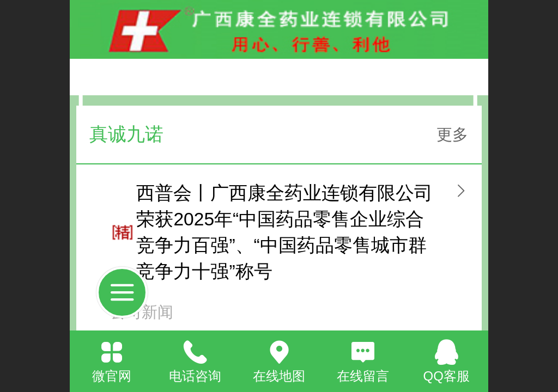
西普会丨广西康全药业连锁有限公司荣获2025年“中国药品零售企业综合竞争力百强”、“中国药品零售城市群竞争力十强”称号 (284, 232)
